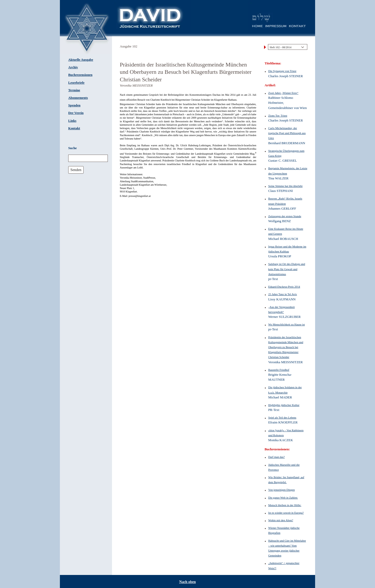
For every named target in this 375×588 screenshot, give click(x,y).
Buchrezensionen (80, 75)
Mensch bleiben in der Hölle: (285, 505)
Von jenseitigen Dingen (282, 490)
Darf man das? (276, 457)
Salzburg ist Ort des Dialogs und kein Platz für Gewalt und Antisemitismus (287, 269)
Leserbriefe (76, 83)
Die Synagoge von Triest (282, 71)
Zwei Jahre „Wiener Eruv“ (283, 93)
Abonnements (78, 98)
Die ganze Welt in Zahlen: (283, 498)
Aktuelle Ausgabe (81, 60)
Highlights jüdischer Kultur (284, 405)
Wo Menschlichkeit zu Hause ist (286, 324)
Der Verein (76, 113)
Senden (76, 170)
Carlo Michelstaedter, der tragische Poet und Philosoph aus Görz (287, 133)
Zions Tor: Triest (278, 116)
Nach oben (187, 582)
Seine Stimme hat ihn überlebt (285, 186)
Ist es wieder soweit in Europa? (286, 513)
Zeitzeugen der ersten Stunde (285, 216)
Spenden (74, 105)
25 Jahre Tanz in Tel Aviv (283, 294)
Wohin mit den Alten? (281, 520)
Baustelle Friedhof (279, 370)
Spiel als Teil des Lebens (282, 417)
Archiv (73, 67)
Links (72, 121)
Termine (74, 90)
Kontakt (74, 128)
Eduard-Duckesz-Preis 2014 (284, 287)
